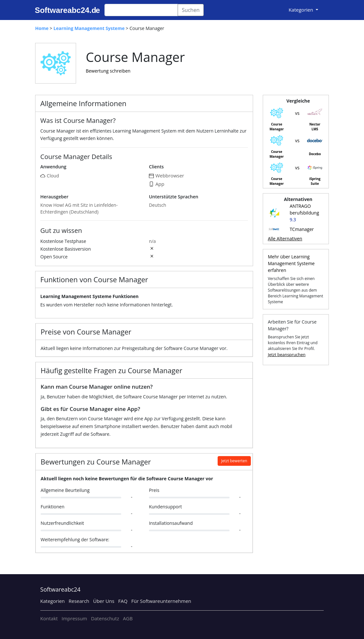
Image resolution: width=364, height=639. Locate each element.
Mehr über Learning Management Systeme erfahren (291, 263)
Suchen (191, 10)
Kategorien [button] (301, 10)
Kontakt (49, 618)
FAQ (123, 601)
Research (79, 601)
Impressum (74, 618)
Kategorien (53, 601)
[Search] (141, 10)
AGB (128, 618)
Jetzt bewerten (234, 461)
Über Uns (104, 601)
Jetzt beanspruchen (287, 354)
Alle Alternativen (285, 239)
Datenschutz (105, 618)
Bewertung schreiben (108, 71)
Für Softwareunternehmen (161, 601)
